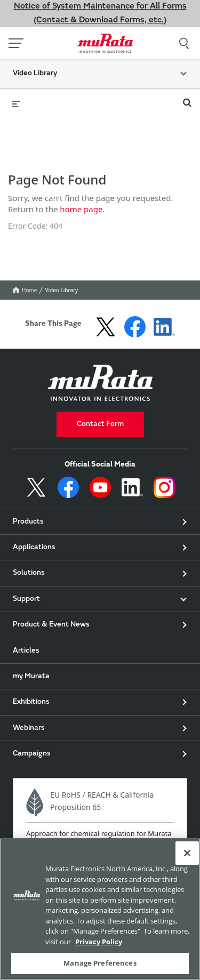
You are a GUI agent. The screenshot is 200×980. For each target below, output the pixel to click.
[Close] (187, 853)
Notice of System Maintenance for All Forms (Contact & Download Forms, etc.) (100, 13)
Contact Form (100, 443)
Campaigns (32, 773)
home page (81, 218)
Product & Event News (51, 644)
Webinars (29, 746)
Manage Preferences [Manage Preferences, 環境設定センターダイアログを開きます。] (100, 963)
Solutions (29, 592)
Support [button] (26, 617)
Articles (26, 669)
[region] (100, 909)
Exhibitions (31, 721)
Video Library (61, 309)
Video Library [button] (35, 74)
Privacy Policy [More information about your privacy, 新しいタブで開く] (99, 942)
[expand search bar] (187, 98)
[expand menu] (16, 103)
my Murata (31, 695)
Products (28, 540)
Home (25, 309)
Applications (34, 566)
